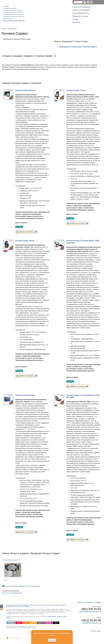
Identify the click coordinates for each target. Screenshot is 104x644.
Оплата (75, 19)
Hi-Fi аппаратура (8, 18)
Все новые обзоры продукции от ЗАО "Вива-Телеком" (23, 586)
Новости (76, 10)
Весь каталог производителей (12, 593)
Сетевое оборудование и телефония (13, 10)
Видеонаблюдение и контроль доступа (13, 14)
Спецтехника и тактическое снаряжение (14, 16)
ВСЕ (56, 623)
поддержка (86, 7)
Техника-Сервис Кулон (25, 241)
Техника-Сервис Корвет (25, 395)
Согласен (52, 640)
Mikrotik (48, 623)
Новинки (5, 21)
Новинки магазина (11, 605)
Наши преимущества (81, 13)
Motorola (11, 623)
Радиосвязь (6, 6)
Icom (19, 623)
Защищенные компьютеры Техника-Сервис (78, 47)
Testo (26, 623)
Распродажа (11, 21)
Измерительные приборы (10, 8)
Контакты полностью (86, 602)
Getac (40, 623)
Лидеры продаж (60, 605)
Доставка (76, 22)
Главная (4, 29)
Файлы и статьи (19, 607)
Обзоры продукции (24, 605)
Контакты (76, 7)
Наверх (98, 602)
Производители (12, 29)
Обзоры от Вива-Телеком (19, 21)
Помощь (27, 607)
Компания (76, 16)
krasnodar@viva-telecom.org (90, 612)
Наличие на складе (36, 605)
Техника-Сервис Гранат (76, 90)
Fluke (33, 623)
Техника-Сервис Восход (25, 90)
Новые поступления (49, 605)
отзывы (85, 16)
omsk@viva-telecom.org (92, 623)
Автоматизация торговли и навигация (13, 12)
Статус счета (96, 631)
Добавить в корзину (25, 232)
